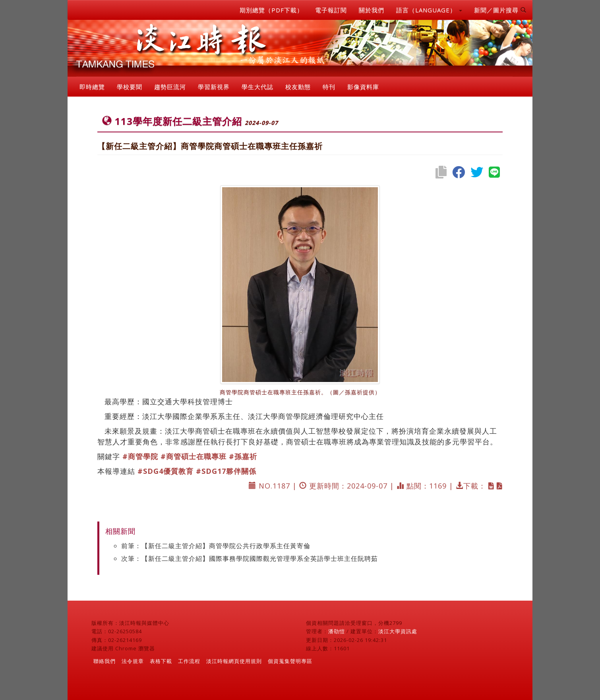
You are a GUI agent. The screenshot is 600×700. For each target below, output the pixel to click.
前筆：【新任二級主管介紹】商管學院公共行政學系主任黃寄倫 (216, 546)
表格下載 (161, 661)
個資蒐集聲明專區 (290, 661)
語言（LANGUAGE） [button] (429, 10)
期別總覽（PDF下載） (271, 10)
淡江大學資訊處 (398, 631)
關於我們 (372, 10)
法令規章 (133, 661)
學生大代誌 (257, 87)
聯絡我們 (105, 661)
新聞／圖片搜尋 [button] (500, 10)
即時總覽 (92, 87)
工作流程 (189, 661)
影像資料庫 (363, 87)
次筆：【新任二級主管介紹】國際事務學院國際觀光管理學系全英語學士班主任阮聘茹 (250, 558)
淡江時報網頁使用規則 (234, 661)
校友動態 (298, 87)
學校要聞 (130, 87)
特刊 (329, 87)
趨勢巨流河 (170, 87)
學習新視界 (214, 87)
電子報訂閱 (331, 10)
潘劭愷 (337, 631)
